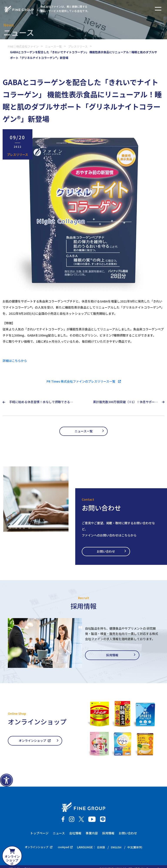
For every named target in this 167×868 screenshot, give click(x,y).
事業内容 (92, 834)
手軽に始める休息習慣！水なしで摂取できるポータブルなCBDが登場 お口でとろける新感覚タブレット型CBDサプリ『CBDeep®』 (41, 402)
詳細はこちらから (15, 361)
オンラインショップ (35, 741)
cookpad (64, 848)
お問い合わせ (109, 552)
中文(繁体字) (140, 848)
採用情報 (112, 656)
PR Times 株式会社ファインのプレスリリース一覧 (84, 381)
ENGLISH (119, 848)
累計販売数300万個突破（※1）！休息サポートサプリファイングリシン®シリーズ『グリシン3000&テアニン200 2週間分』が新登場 (125, 402)
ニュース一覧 (84, 431)
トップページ (39, 834)
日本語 (102, 848)
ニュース (59, 834)
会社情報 (75, 834)
